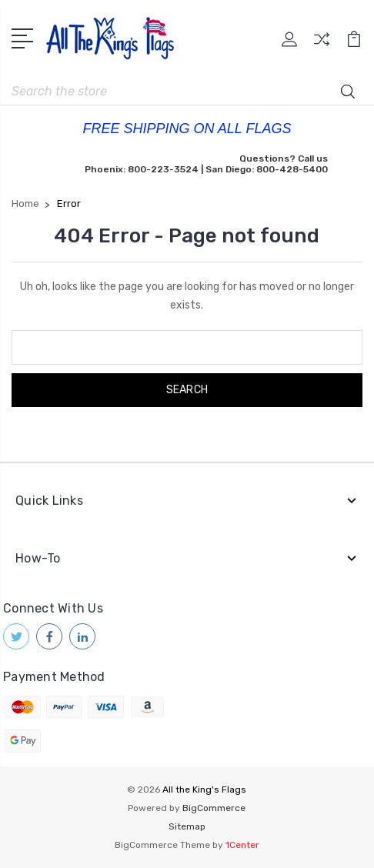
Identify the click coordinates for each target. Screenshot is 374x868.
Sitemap (187, 826)
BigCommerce (214, 808)
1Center (242, 845)
